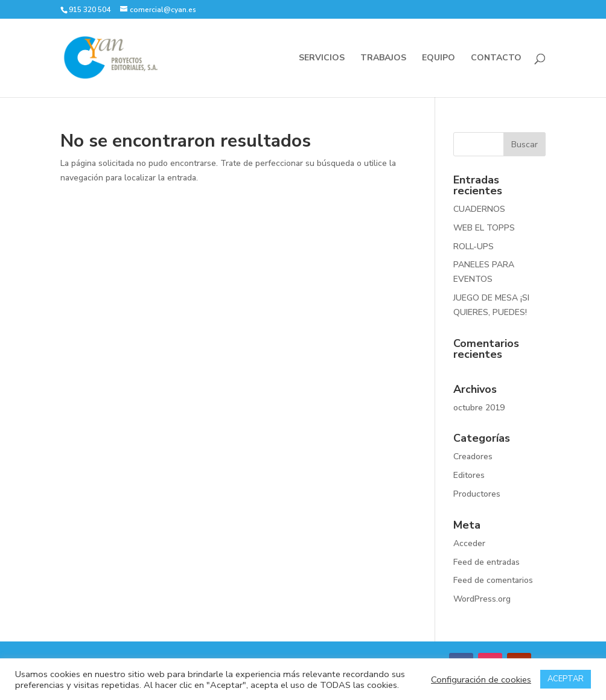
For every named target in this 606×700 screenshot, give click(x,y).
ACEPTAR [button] (566, 679)
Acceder (469, 543)
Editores (469, 475)
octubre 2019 (479, 408)
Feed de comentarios (493, 580)
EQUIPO (439, 59)
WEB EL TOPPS (484, 228)
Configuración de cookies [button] (481, 679)
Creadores (473, 457)
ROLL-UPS (474, 247)
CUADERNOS (479, 209)
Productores (477, 494)
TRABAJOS (383, 59)
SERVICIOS (322, 59)
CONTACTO (496, 59)
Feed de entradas (486, 562)
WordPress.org (482, 599)
